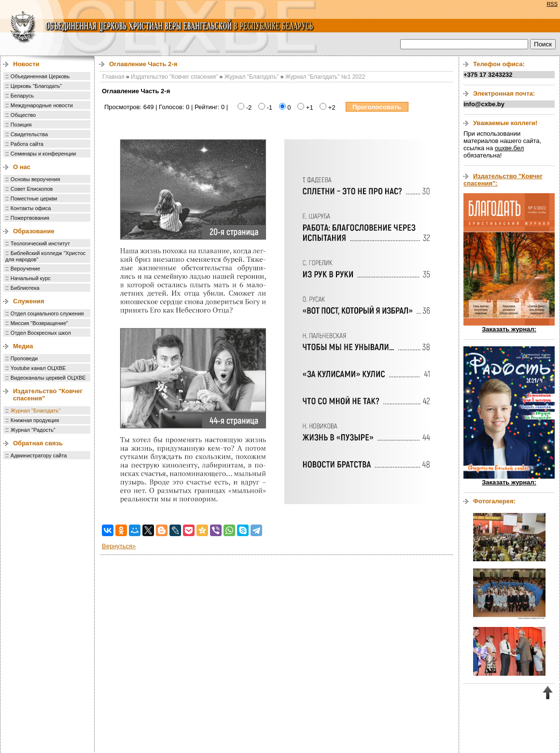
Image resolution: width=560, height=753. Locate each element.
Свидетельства (29, 134)
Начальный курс (31, 278)
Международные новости (42, 105)
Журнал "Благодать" (35, 411)
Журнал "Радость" (33, 430)
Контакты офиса (31, 208)
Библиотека (25, 288)
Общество (23, 115)
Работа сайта (27, 144)
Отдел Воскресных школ (41, 333)
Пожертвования (30, 218)
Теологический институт (40, 243)
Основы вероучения (35, 179)
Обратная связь (38, 443)
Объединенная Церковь (40, 76)
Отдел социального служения (47, 313)
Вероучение (25, 269)
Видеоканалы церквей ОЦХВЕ (48, 378)
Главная (113, 77)
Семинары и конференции (43, 154)
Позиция (21, 125)
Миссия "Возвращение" (39, 323)
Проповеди (24, 358)
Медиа (23, 346)
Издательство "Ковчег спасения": (503, 180)
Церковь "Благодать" (36, 86)
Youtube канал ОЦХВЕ (38, 368)
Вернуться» (119, 546)
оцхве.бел (509, 148)
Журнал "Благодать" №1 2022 (325, 77)
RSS (552, 4)
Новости (26, 64)
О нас (22, 167)
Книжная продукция (35, 420)
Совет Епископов (32, 189)
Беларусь (22, 96)
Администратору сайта (39, 455)
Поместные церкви (34, 199)
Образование (34, 231)
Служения (29, 301)
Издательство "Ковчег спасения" (174, 77)
